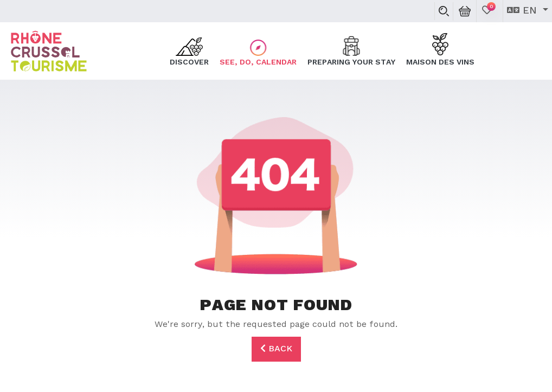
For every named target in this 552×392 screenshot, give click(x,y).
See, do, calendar (258, 50)
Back (276, 349)
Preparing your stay (351, 50)
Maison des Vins (440, 50)
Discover (189, 50)
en (524, 11)
